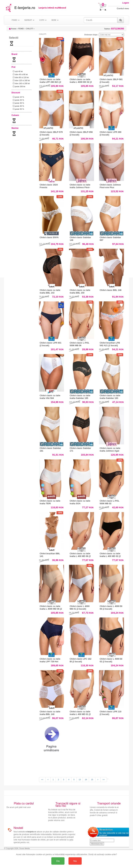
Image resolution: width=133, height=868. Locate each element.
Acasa (13, 29)
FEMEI (21, 29)
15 (92, 780)
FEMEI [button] (16, 20)
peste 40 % (18, 106)
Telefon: (114, 29)
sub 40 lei (17, 71)
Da (58, 861)
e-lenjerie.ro (31, 832)
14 (86, 780)
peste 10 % (18, 97)
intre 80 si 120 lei (20, 77)
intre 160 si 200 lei (21, 83)
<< (42, 780)
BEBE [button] (55, 20)
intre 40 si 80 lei (20, 74)
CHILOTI (29, 29)
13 (80, 780)
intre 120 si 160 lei (21, 80)
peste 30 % (18, 103)
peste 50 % (18, 109)
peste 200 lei (19, 86)
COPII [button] (43, 20)
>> (104, 780)
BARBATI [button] (29, 20)
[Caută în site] (101, 20)
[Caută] (121, 20)
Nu (75, 861)
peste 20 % (18, 100)
